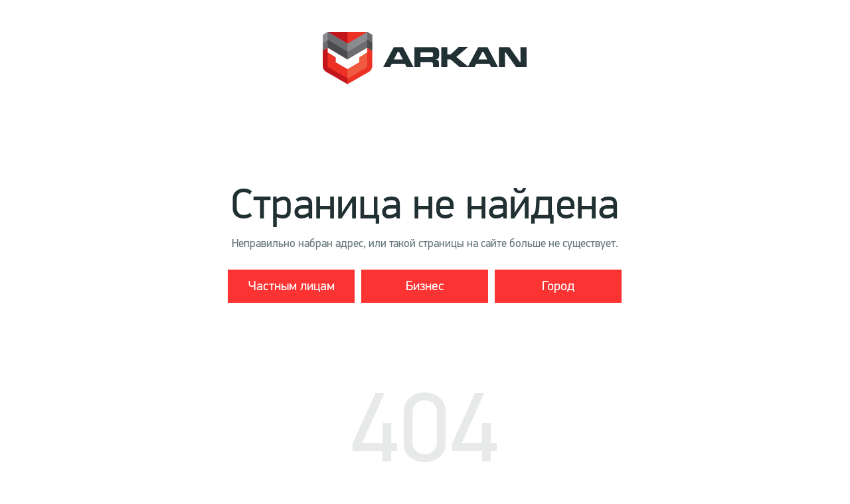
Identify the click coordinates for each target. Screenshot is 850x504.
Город (558, 286)
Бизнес (425, 286)
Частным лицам (292, 286)
